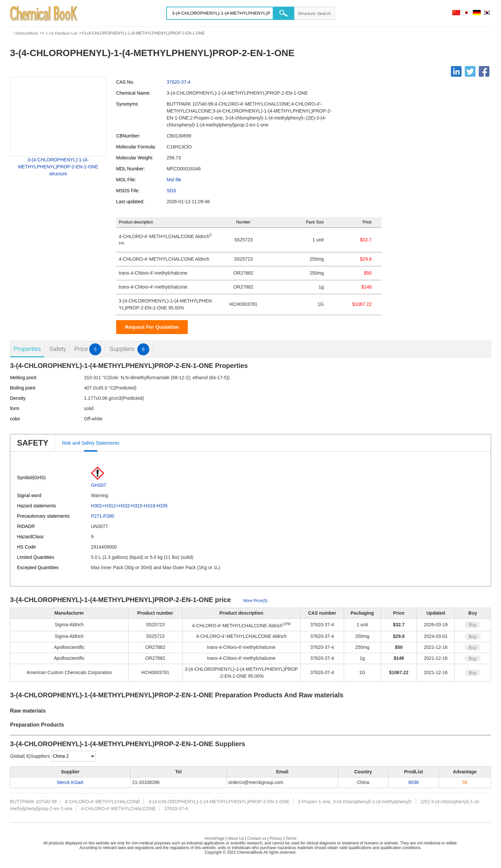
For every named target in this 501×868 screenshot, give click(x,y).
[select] (73, 756)
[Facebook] (484, 71)
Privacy (276, 838)
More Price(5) (255, 601)
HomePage (214, 838)
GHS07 (99, 485)
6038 (414, 782)
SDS (171, 191)
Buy (472, 625)
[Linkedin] (456, 71)
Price (88, 349)
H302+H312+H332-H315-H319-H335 (129, 506)
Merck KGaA (70, 782)
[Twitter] (470, 71)
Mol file (174, 180)
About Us (236, 838)
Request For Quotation (152, 327)
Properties (27, 349)
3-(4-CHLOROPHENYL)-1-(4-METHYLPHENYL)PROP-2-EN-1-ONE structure (58, 167)
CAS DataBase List (62, 33)
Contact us (257, 838)
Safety (58, 349)
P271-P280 (103, 516)
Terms (291, 838)
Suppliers (129, 349)
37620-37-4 (179, 82)
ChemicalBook (26, 33)
